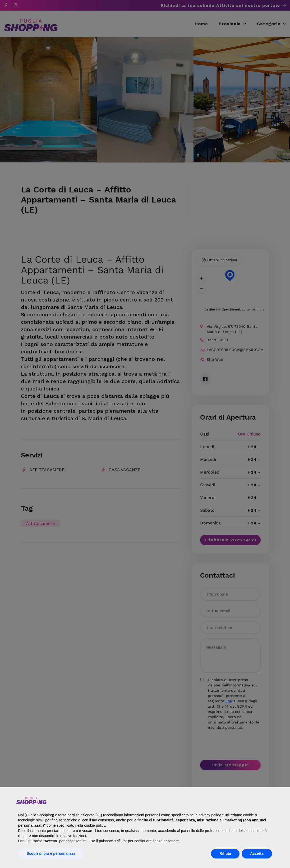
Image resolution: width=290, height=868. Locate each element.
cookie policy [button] (95, 825)
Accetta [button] (257, 853)
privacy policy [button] (210, 815)
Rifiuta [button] (225, 853)
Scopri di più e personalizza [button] (51, 853)
